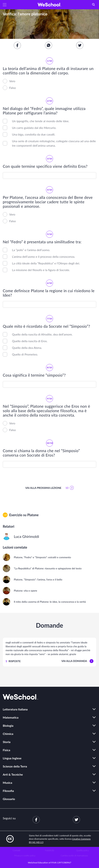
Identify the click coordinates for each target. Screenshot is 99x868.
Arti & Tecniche (13, 774)
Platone (33, 515)
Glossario (9, 799)
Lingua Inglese (12, 758)
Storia (7, 742)
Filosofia (8, 791)
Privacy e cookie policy (25, 856)
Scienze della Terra (15, 766)
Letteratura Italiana (15, 709)
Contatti (17, 850)
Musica (7, 783)
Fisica (6, 750)
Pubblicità (50, 850)
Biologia (8, 726)
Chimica (8, 734)
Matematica (11, 717)
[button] (5, 5)
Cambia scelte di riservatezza (74, 856)
